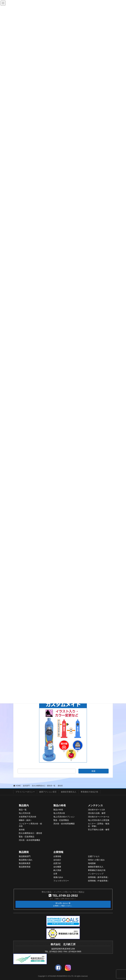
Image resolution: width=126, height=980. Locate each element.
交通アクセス (94, 856)
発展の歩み (58, 877)
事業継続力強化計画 (89, 792)
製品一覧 (23, 810)
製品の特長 (60, 805)
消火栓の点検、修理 (97, 813)
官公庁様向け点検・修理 (99, 830)
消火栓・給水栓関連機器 (29, 840)
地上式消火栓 (25, 813)
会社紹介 (57, 860)
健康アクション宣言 (48, 792)
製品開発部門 (25, 856)
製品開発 (24, 852)
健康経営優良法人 (69, 792)
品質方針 (57, 863)
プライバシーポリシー (25, 792)
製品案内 (24, 805)
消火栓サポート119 (96, 810)
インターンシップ (96, 874)
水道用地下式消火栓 (28, 817)
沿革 (55, 874)
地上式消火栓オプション (64, 817)
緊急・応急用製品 (27, 837)
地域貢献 (92, 863)
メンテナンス (95, 805)
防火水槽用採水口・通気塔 (30, 833)
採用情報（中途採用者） (99, 881)
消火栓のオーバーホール (99, 817)
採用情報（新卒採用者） (99, 877)
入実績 (58, 870)
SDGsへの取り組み (96, 860)
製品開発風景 (25, 863)
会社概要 (57, 867)
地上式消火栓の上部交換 (99, 820)
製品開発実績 (25, 867)
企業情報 (58, 852)
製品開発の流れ (26, 860)
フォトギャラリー (61, 881)
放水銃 (22, 830)
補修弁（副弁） (26, 820)
